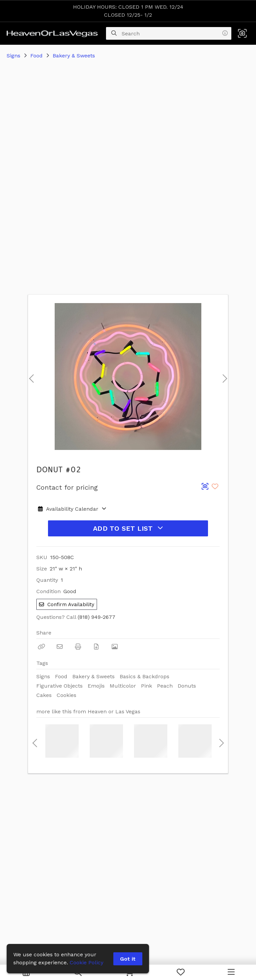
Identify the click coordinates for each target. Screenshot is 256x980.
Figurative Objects (59, 686)
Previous (31, 377)
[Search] (114, 33)
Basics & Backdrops (144, 676)
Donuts (187, 686)
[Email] (60, 647)
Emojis (96, 686)
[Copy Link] (41, 647)
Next (223, 377)
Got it (128, 959)
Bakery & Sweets (74, 56)
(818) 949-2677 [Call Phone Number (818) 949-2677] (96, 617)
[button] (242, 33)
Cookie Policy (86, 962)
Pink (146, 686)
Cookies (66, 695)
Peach (165, 686)
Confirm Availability (67, 604)
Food (36, 56)
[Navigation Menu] (231, 972)
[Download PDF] (96, 647)
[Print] (78, 647)
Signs (13, 56)
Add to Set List (128, 528)
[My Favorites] (181, 972)
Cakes (44, 695)
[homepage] (54, 33)
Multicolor (123, 686)
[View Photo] (115, 647)
